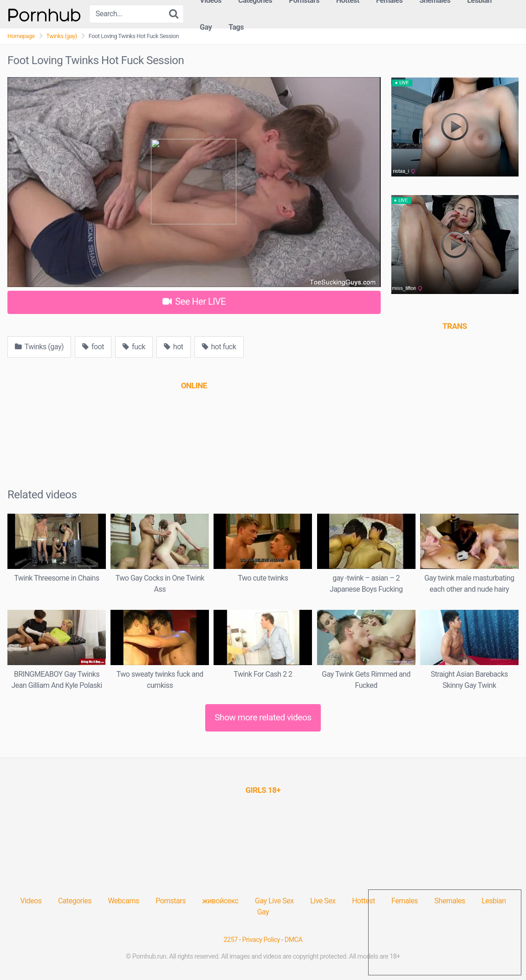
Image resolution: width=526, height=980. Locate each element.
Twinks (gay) (62, 36)
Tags (236, 27)
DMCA (294, 940)
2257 (231, 940)
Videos (31, 901)
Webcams (123, 901)
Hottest (363, 901)
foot (93, 347)
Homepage (21, 36)
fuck (134, 347)
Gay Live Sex (274, 901)
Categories (75, 901)
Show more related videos (263, 717)
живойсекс (220, 901)
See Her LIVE (194, 301)
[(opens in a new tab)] (194, 385)
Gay (206, 27)
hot (174, 347)
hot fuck (219, 347)
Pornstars (171, 901)
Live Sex (323, 901)
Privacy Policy (261, 940)
